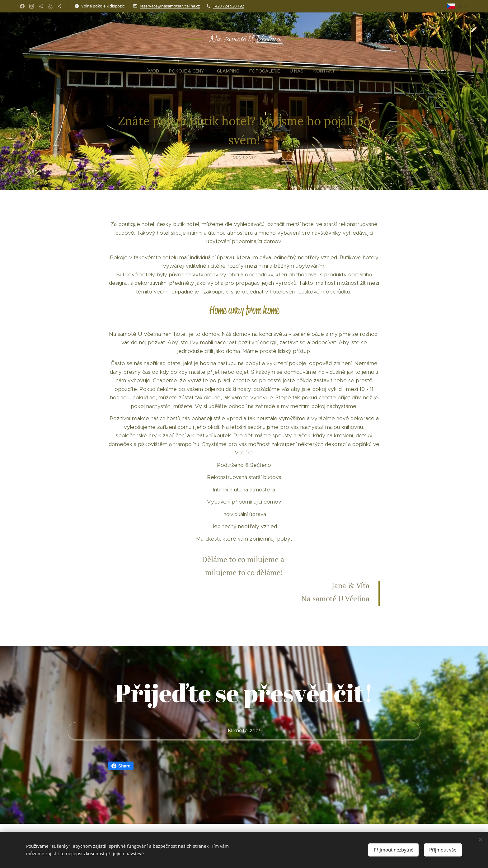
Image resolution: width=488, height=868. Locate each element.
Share (121, 766)
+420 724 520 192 (228, 6)
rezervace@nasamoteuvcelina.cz (170, 6)
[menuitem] (217, 71)
